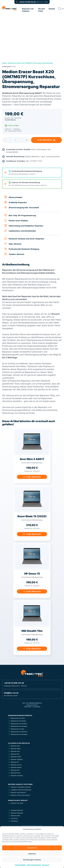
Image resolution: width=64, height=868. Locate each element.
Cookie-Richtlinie (20, 865)
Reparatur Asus (15, 751)
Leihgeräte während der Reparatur (21, 790)
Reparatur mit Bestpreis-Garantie (21, 787)
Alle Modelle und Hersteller (19, 743)
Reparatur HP (15, 762)
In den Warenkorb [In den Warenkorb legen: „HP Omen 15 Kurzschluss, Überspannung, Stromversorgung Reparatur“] (33, 592)
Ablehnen (32, 854)
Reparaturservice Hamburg (19, 726)
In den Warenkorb (46, 140)
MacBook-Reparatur (17, 813)
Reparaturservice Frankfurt (19, 724)
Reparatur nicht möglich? (18, 801)
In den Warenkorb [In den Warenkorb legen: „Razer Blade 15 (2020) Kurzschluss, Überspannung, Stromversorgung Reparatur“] (33, 534)
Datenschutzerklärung (34, 865)
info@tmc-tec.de (11, 693)
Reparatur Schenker (17, 776)
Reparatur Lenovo (16, 765)
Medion (5, 63)
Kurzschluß (14, 818)
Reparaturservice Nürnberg (19, 734)
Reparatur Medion (16, 768)
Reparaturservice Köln (17, 729)
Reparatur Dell (15, 754)
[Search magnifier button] (59, 8)
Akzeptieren (32, 848)
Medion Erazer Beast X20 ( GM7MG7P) (20, 63)
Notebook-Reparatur (17, 810)
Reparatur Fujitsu (16, 757)
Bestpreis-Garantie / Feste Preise (20, 785)
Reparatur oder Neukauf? (18, 793)
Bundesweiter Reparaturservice (20, 716)
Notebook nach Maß (17, 803)
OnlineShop (14, 821)
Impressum (46, 865)
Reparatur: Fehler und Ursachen (20, 795)
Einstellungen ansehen (32, 860)
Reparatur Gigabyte (17, 759)
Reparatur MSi (15, 770)
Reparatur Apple (16, 749)
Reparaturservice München (19, 732)
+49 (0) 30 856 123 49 (27, 2)
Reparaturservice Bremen (18, 721)
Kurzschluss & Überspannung (43, 63)
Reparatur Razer (16, 773)
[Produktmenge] (17, 140)
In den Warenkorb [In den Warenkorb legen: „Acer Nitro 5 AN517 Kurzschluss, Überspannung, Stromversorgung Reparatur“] (33, 477)
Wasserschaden (16, 816)
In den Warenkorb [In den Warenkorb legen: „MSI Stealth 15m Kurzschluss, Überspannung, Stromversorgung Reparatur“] (33, 649)
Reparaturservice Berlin (18, 718)
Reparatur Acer (15, 746)
